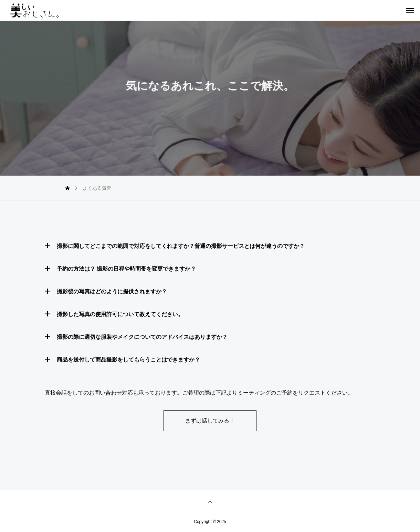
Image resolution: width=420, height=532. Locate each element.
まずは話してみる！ (210, 421)
